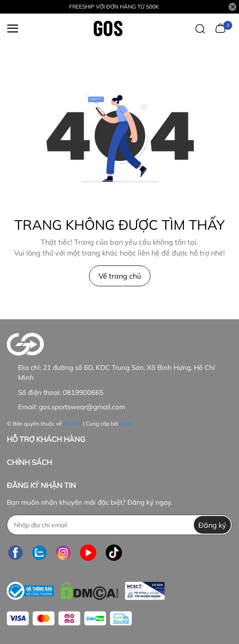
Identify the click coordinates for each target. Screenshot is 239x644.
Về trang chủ (120, 276)
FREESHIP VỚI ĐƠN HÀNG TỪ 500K (114, 7)
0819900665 (83, 392)
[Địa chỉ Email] (119, 525)
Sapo (126, 424)
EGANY (73, 424)
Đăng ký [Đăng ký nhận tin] (212, 525)
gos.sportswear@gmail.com (82, 407)
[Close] (233, 7)
